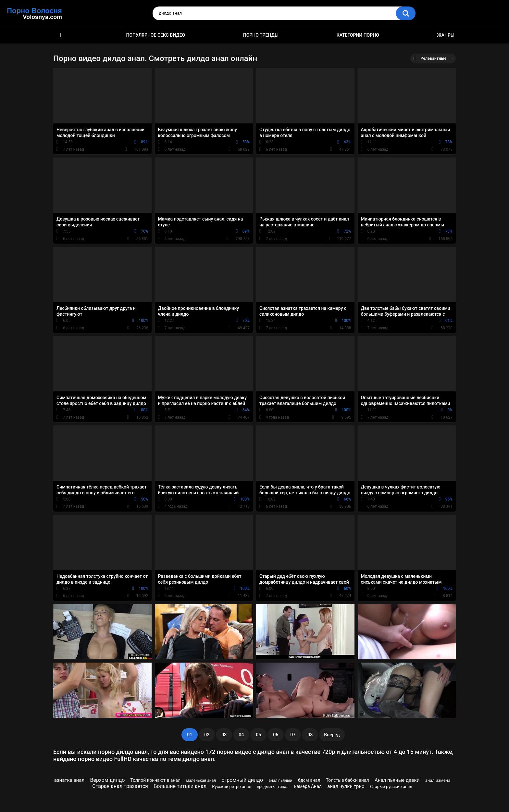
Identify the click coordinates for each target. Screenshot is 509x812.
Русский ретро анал (232, 787)
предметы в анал (273, 787)
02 (207, 735)
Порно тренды (261, 35)
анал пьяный (280, 780)
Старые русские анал (391, 787)
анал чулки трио (346, 786)
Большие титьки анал (180, 786)
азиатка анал (69, 780)
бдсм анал (309, 780)
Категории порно (358, 35)
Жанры (446, 35)
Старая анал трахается (120, 786)
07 (293, 735)
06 (276, 735)
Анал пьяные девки (397, 780)
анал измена (438, 780)
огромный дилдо (242, 780)
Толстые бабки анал (348, 780)
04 (241, 735)
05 (258, 735)
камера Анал (308, 786)
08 (310, 735)
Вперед (332, 735)
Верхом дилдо (107, 780)
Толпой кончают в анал (156, 780)
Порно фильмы (61, 35)
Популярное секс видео (156, 35)
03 (224, 735)
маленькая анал (201, 780)
